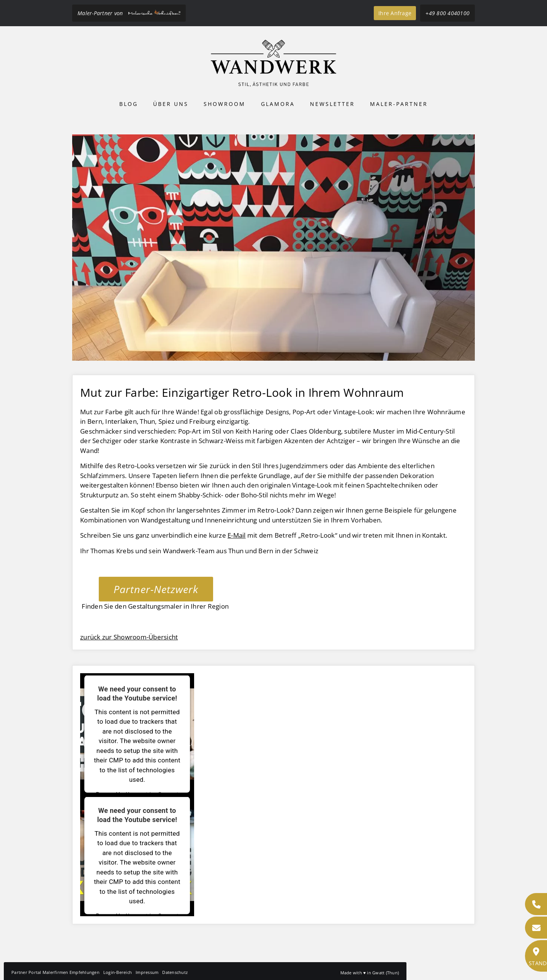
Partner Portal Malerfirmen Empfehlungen (55, 972)
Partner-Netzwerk (156, 589)
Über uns (171, 104)
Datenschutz (175, 972)
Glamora (278, 104)
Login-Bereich (118, 972)
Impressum (147, 972)
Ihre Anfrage (395, 13)
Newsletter (332, 104)
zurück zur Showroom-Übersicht (129, 637)
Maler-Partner (399, 104)
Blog (129, 104)
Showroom (224, 104)
